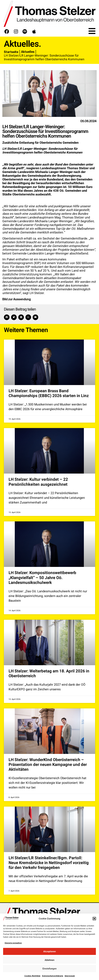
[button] (94, 919)
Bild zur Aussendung (17, 299)
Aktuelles (28, 52)
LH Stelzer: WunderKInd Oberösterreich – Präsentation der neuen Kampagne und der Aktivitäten (48, 765)
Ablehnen (49, 960)
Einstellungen (49, 969)
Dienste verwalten (13, 943)
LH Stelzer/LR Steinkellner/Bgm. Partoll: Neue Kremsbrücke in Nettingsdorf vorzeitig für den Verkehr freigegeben (49, 863)
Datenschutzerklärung (53, 976)
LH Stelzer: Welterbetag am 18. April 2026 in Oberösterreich (49, 674)
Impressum (70, 976)
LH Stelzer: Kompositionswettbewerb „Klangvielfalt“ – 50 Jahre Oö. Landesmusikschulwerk (42, 578)
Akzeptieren (49, 951)
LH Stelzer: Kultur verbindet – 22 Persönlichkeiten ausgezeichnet (38, 482)
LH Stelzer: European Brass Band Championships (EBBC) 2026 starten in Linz (49, 393)
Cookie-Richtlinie (32, 976)
